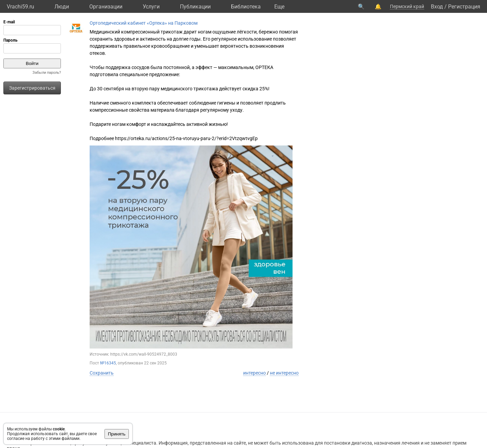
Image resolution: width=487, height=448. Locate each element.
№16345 (108, 363)
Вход (437, 7)
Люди (62, 7)
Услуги (151, 7)
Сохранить (102, 373)
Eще (279, 7)
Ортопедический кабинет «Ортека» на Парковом (144, 23)
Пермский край (407, 6)
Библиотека (246, 7)
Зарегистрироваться (32, 88)
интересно (254, 373)
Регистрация (464, 7)
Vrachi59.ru (20, 7)
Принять (117, 434)
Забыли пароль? (47, 73)
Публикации (195, 7)
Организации (106, 7)
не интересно (284, 373)
